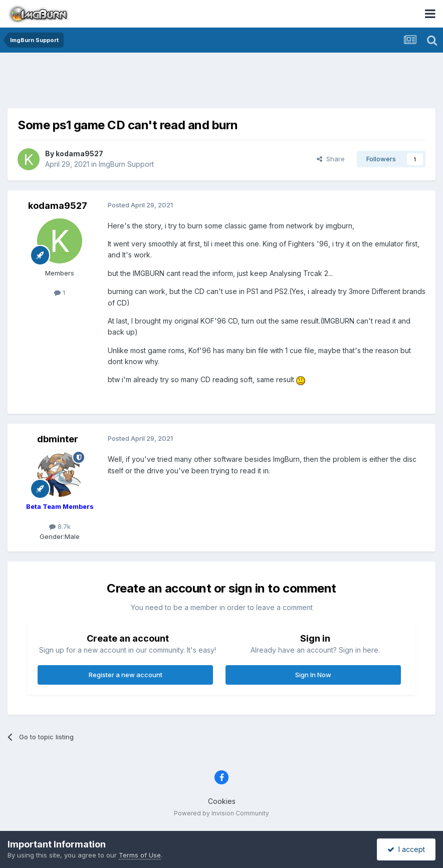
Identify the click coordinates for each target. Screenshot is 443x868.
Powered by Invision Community (221, 813)
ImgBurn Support (126, 164)
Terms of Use (140, 855)
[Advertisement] (221, 83)
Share (331, 159)
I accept (406, 849)
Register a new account (126, 675)
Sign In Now (313, 675)
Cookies (222, 801)
